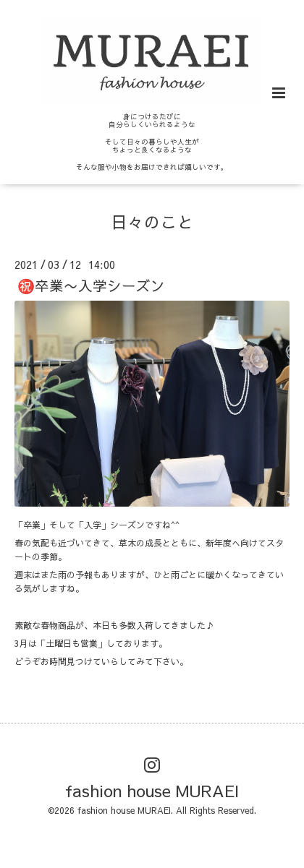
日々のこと (152, 221)
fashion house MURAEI (152, 790)
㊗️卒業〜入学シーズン (91, 285)
